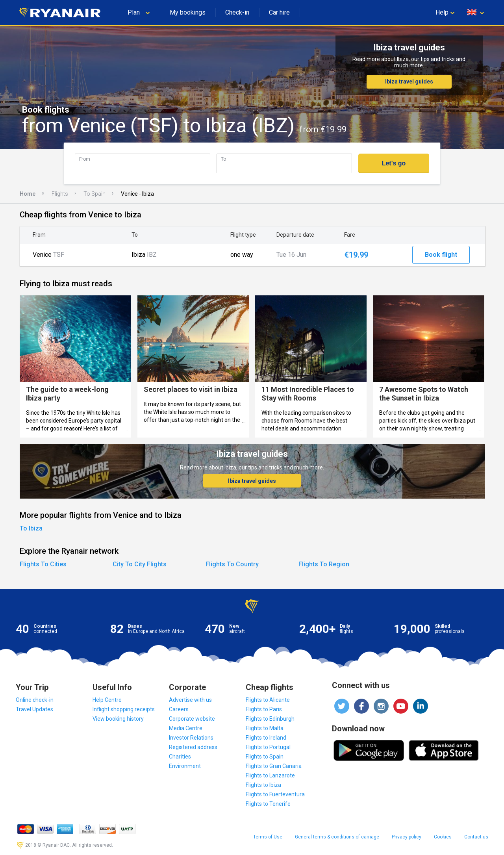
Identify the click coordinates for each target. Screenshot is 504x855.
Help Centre (107, 700)
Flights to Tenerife (268, 804)
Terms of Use (268, 837)
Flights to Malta (265, 728)
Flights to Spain (265, 757)
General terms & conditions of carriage (337, 837)
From (85, 159)
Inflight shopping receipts (124, 709)
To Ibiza (31, 528)
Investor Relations (191, 738)
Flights (60, 194)
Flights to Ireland (266, 738)
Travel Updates (34, 709)
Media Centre (186, 728)
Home (28, 194)
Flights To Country (232, 564)
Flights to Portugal (268, 747)
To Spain (94, 194)
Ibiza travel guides (409, 82)
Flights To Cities (43, 564)
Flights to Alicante (268, 700)
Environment (185, 766)
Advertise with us (190, 700)
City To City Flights (140, 564)
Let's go (394, 163)
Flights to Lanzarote (270, 775)
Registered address (193, 747)
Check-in (237, 12)
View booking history (118, 719)
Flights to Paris (264, 709)
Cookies (443, 837)
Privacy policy (407, 837)
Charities (180, 757)
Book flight (441, 255)
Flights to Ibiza (263, 785)
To (223, 159)
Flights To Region (324, 564)
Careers (179, 709)
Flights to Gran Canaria (274, 766)
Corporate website (192, 719)
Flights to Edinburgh (270, 719)
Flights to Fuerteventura (275, 794)
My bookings (188, 12)
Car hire (279, 12)
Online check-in (35, 700)
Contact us (476, 837)
